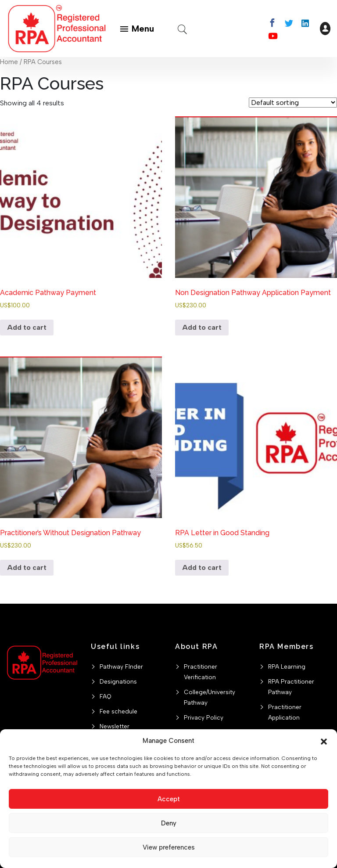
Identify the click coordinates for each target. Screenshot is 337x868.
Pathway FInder (121, 666)
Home (9, 62)
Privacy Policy (204, 717)
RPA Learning (287, 666)
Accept (169, 799)
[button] (324, 741)
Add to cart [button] (27, 327)
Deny (169, 823)
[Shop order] (293, 103)
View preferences (169, 847)
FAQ (106, 696)
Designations (118, 681)
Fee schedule (118, 711)
